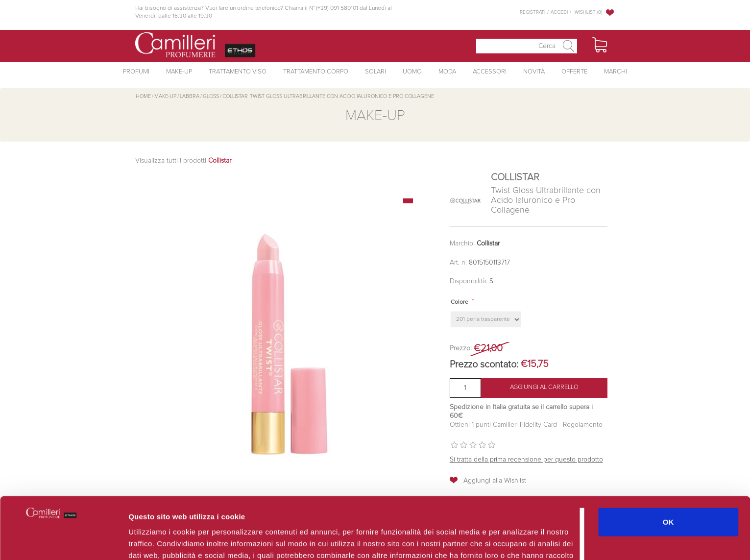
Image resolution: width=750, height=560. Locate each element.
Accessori (490, 72)
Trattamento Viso (238, 72)
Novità (534, 72)
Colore (460, 302)
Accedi (559, 12)
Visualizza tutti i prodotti (183, 161)
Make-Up (179, 72)
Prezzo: (461, 348)
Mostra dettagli (520, 541)
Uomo (412, 72)
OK (668, 464)
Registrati (532, 12)
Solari (375, 72)
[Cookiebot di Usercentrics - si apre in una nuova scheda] (63, 541)
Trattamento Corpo (316, 72)
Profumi (136, 72)
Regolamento (582, 425)
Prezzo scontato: (484, 365)
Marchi (616, 72)
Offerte (574, 72)
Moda (447, 72)
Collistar (488, 243)
